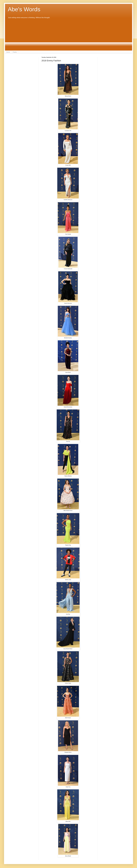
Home (8, 52)
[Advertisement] (69, 35)
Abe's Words (24, 9)
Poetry (15, 52)
